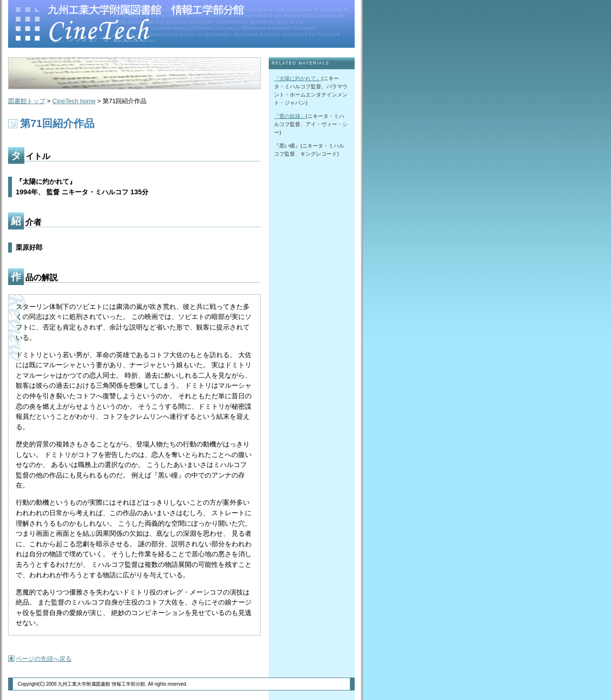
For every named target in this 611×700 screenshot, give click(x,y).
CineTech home (74, 101)
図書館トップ (27, 101)
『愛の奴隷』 (290, 116)
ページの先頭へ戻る (44, 659)
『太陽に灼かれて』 (298, 78)
